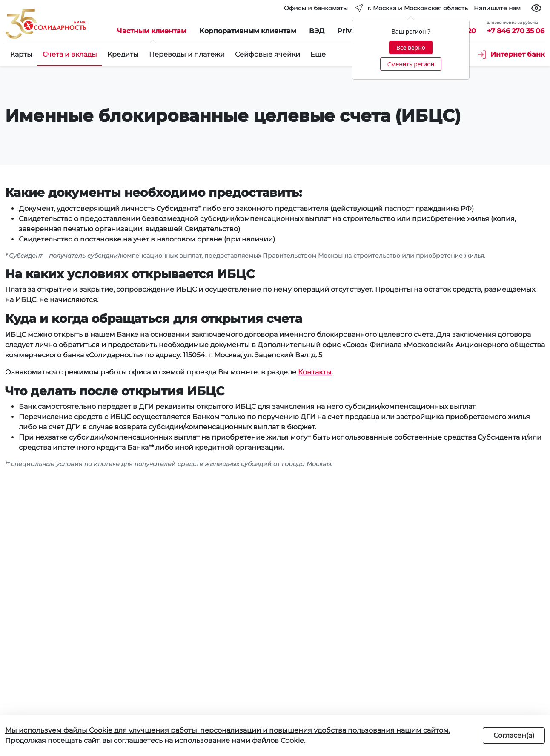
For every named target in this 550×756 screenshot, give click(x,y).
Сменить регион (411, 64)
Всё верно (411, 47)
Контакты (315, 372)
